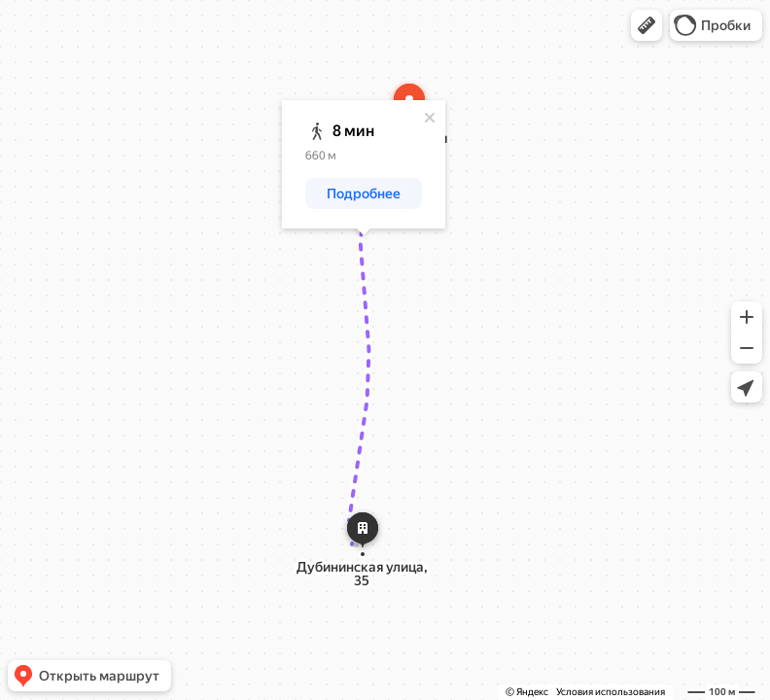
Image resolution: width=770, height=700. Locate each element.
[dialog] (364, 164)
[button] (647, 25)
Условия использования (611, 692)
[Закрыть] (430, 118)
